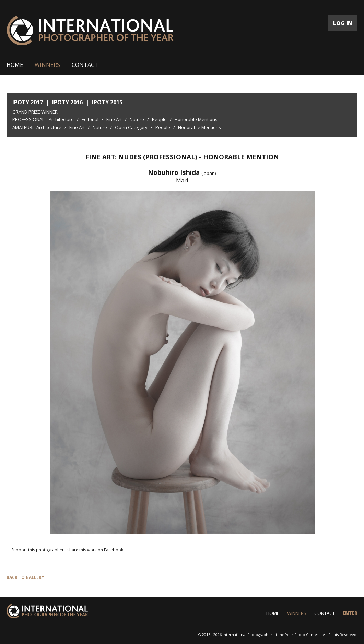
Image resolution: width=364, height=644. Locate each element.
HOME (15, 65)
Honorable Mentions (196, 119)
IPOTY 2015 (107, 102)
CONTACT (85, 65)
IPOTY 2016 (67, 102)
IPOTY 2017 (28, 102)
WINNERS (47, 65)
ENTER (350, 613)
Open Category (131, 127)
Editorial (90, 119)
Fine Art (114, 119)
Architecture (61, 119)
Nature (137, 119)
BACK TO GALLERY (25, 577)
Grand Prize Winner (35, 112)
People (159, 119)
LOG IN (343, 23)
